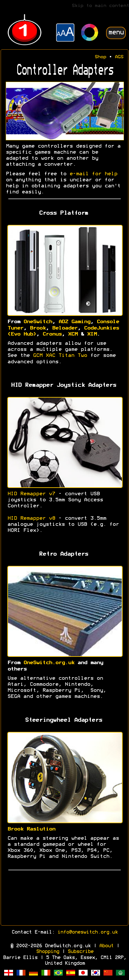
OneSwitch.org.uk (49, 663)
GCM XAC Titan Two (60, 356)
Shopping (47, 952)
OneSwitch (38, 322)
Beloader (65, 328)
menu (116, 33)
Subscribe (80, 952)
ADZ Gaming (74, 322)
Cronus (52, 334)
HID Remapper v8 (31, 518)
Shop (100, 57)
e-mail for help (93, 174)
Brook (38, 328)
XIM (92, 334)
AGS (119, 57)
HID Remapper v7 (31, 494)
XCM (73, 334)
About (106, 946)
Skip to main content (100, 6)
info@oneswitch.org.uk (87, 932)
